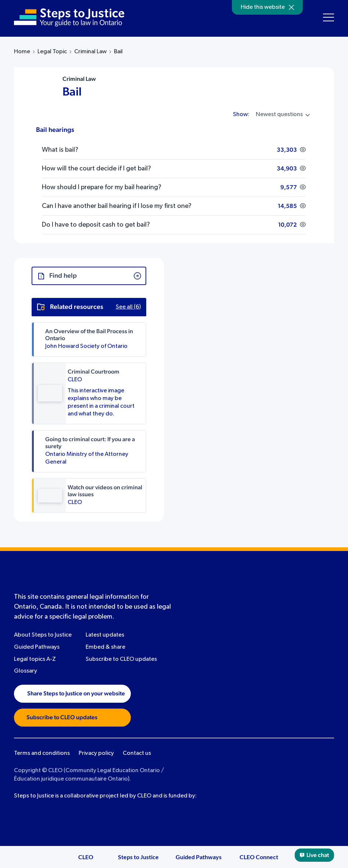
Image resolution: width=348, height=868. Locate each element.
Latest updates (105, 635)
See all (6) (128, 307)
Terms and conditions (42, 753)
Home (22, 52)
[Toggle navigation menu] (329, 18)
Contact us (137, 753)
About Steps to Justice (43, 635)
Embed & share (105, 647)
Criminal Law (90, 52)
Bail (72, 92)
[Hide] (291, 7)
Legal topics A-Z (35, 659)
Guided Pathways (37, 647)
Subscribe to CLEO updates (121, 659)
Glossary (26, 671)
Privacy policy (96, 753)
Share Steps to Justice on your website (72, 694)
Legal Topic (52, 52)
